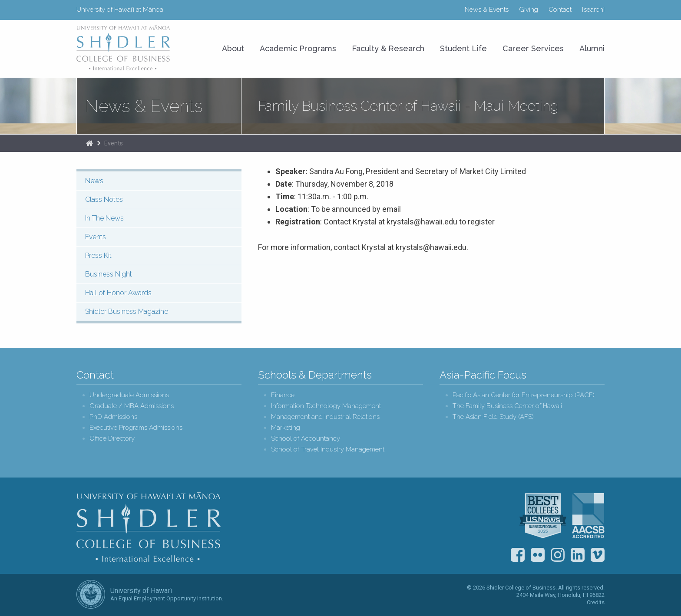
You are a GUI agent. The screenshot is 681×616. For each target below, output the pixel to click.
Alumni (592, 48)
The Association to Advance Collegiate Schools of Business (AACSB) (588, 516)
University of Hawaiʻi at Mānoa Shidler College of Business (124, 48)
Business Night (109, 274)
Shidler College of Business (149, 527)
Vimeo (598, 555)
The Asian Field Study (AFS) (493, 417)
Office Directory (112, 439)
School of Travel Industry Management (328, 450)
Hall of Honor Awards (118, 293)
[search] (593, 10)
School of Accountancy (306, 439)
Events (114, 143)
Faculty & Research (388, 48)
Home (89, 143)
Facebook (518, 555)
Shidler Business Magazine (127, 311)
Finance (283, 395)
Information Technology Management (326, 406)
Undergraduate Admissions (129, 395)
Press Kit (98, 255)
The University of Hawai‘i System (91, 594)
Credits (596, 602)
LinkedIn (578, 555)
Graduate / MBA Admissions (132, 406)
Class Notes (104, 199)
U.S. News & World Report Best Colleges (543, 516)
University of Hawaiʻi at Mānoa (120, 10)
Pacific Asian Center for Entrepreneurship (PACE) (524, 395)
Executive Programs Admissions (136, 428)
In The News (104, 218)
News (94, 181)
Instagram (558, 555)
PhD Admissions (113, 417)
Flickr (538, 555)
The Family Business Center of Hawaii (507, 406)
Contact (560, 10)
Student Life (463, 48)
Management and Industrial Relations (325, 417)
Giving (529, 10)
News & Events (487, 10)
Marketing (286, 428)
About (233, 48)
